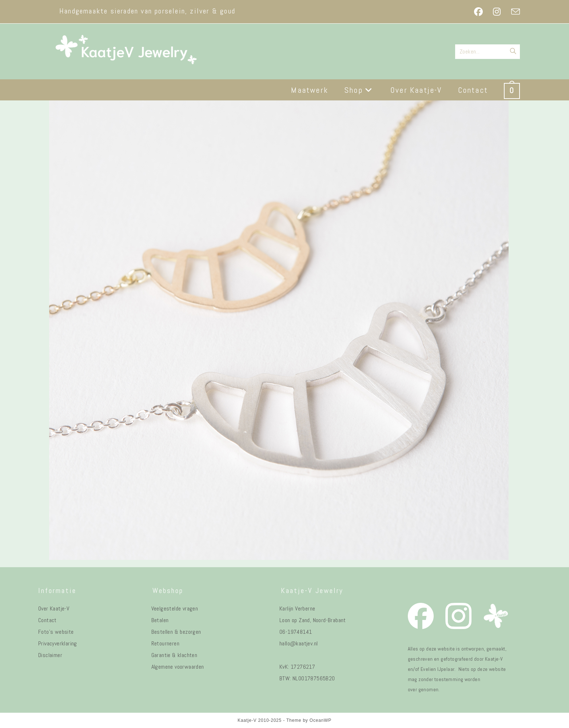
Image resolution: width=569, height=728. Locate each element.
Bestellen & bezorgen (176, 632)
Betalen (160, 620)
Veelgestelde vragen (175, 608)
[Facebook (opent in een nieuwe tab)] (478, 12)
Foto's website (56, 632)
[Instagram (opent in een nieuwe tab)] (497, 12)
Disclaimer (50, 655)
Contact (47, 620)
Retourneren (165, 643)
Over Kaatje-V (54, 608)
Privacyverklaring (58, 643)
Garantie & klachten (174, 655)
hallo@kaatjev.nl (299, 643)
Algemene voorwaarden (178, 667)
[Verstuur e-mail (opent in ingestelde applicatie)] (513, 12)
